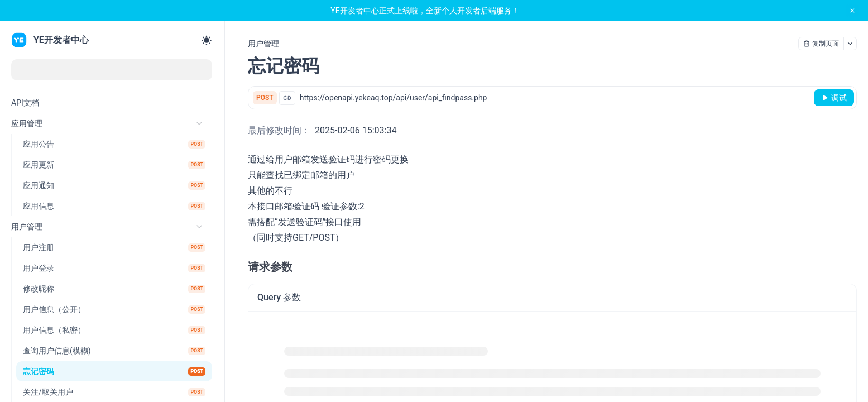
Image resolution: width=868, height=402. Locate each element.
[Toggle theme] (207, 40)
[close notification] (852, 11)
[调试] (834, 98)
